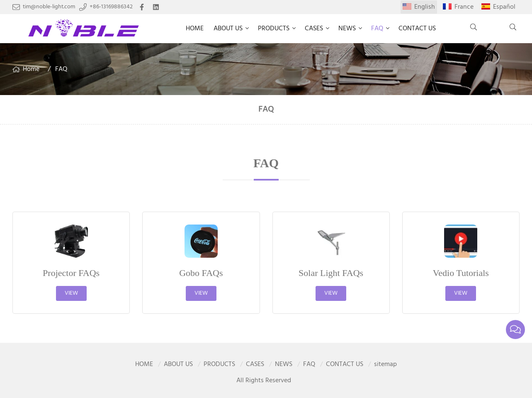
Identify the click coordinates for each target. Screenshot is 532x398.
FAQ (377, 29)
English (425, 7)
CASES (314, 29)
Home (31, 69)
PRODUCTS (274, 29)
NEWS (347, 29)
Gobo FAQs (201, 273)
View (71, 293)
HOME (195, 29)
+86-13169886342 (111, 7)
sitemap (385, 364)
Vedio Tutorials (461, 273)
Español (504, 7)
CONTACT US (417, 29)
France (464, 7)
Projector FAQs (71, 273)
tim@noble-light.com (49, 7)
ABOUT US (228, 29)
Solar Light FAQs (331, 273)
